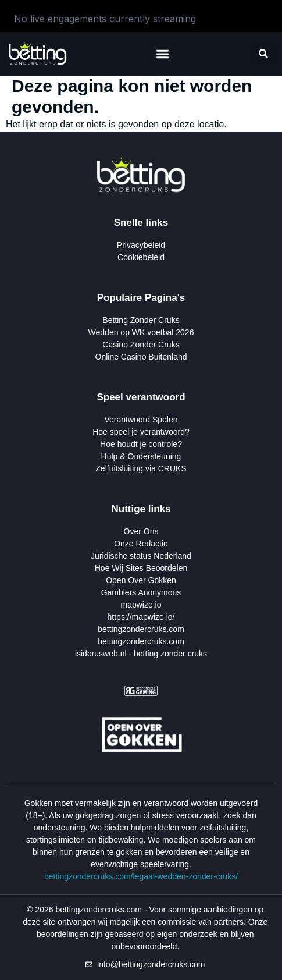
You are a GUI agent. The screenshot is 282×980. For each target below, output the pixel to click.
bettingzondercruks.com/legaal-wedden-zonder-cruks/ (141, 876)
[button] (163, 54)
